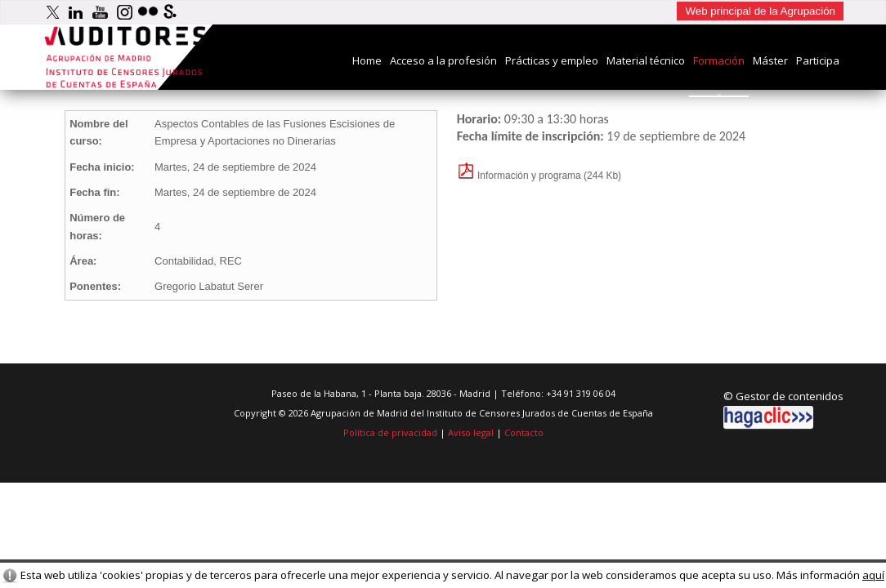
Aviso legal (471, 432)
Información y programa (519, 176)
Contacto (524, 432)
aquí (873, 575)
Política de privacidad (390, 432)
